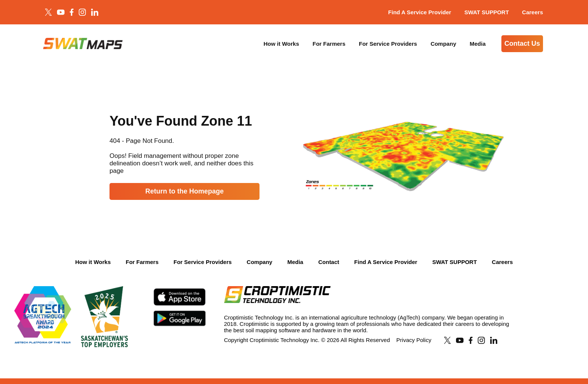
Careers (532, 12)
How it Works (281, 44)
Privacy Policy (414, 340)
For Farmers (329, 44)
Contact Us (522, 43)
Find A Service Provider (420, 12)
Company (443, 44)
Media (478, 44)
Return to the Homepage (184, 191)
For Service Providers (388, 44)
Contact (329, 262)
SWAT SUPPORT (487, 12)
